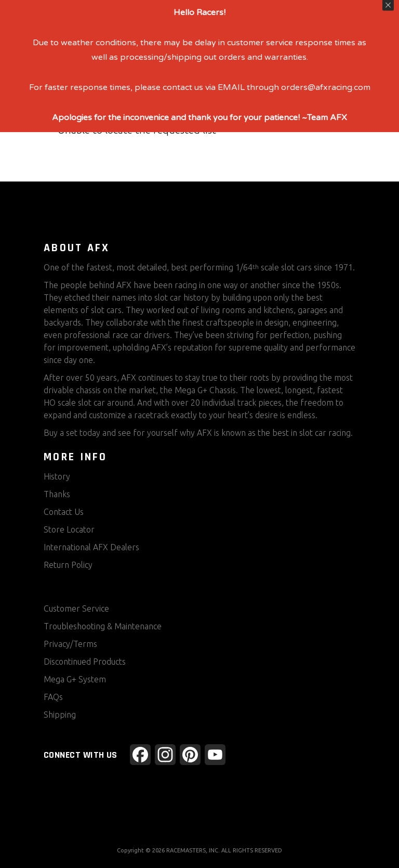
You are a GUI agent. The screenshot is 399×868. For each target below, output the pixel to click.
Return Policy (68, 565)
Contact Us (64, 512)
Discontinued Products (85, 662)
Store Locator (69, 529)
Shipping (60, 715)
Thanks (57, 494)
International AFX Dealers (91, 547)
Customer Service (76, 608)
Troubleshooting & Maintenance (103, 626)
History (57, 476)
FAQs (53, 697)
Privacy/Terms (70, 644)
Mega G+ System (75, 679)
